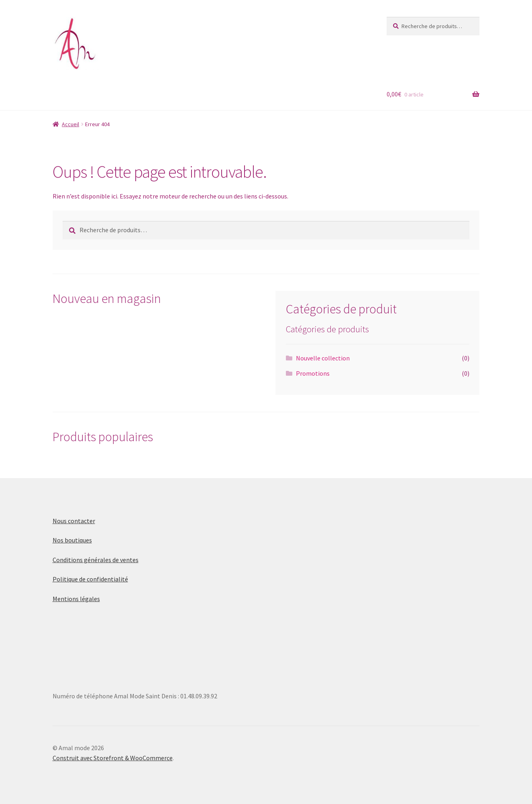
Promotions (313, 373)
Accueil (70, 124)
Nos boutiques (72, 540)
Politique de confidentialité (90, 579)
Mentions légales (76, 599)
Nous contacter (74, 521)
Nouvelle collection (323, 358)
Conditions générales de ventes (96, 560)
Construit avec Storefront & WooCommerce (113, 758)
